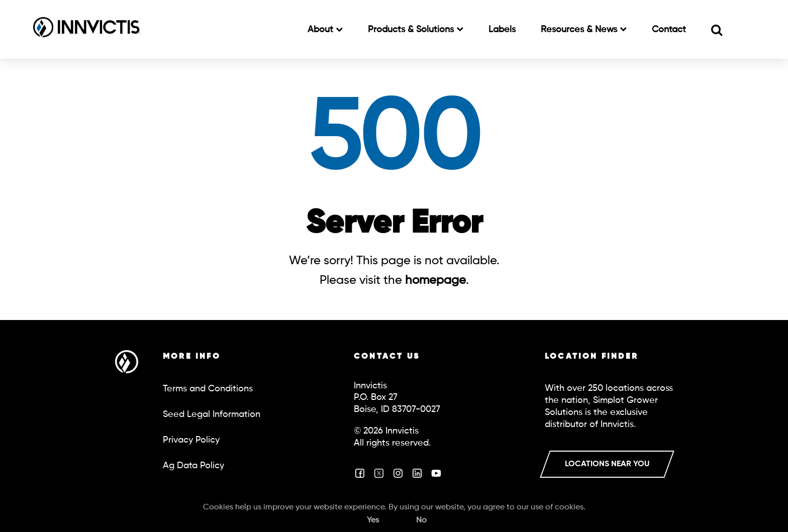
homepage (435, 280)
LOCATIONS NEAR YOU (607, 464)
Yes (373, 520)
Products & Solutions (412, 30)
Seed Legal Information (212, 414)
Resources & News (580, 30)
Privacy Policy (191, 440)
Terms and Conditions (208, 389)
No (421, 520)
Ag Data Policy (193, 466)
